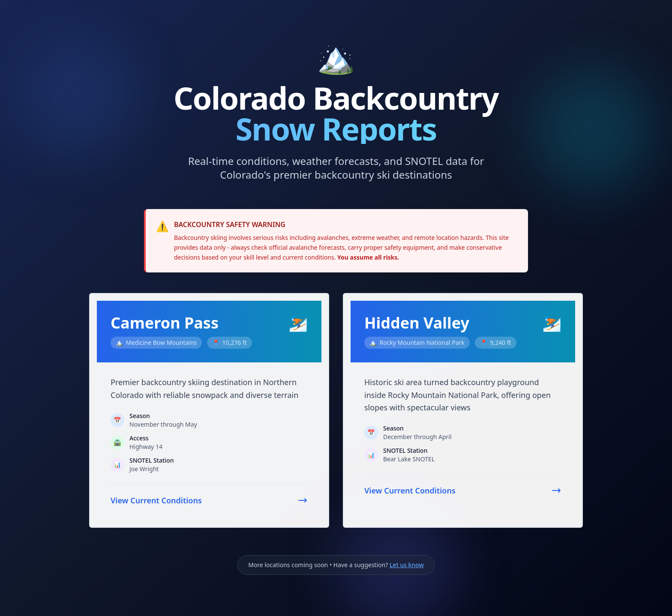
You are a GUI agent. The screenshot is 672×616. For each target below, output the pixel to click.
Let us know (407, 565)
